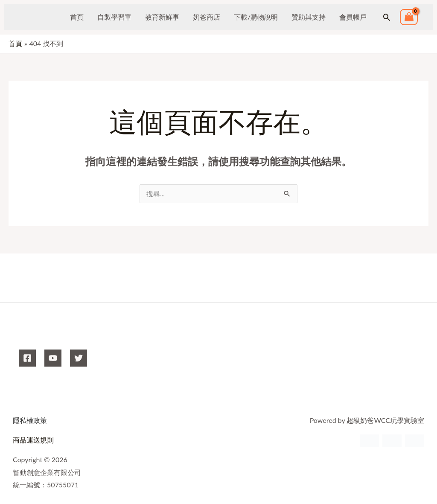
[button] (387, 17)
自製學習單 (114, 17)
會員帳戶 (353, 17)
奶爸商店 (207, 17)
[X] (79, 358)
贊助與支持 (309, 17)
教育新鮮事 (162, 17)
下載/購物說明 (256, 17)
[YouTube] (53, 358)
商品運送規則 (33, 440)
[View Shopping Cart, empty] (409, 17)
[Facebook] (27, 358)
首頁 (77, 17)
